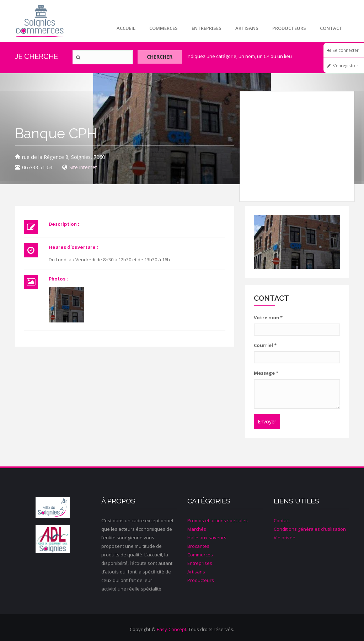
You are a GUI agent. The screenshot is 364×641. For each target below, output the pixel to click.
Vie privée (285, 538)
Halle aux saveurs (207, 538)
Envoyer (267, 421)
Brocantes (198, 546)
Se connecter (346, 50)
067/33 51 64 (37, 167)
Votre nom (268, 317)
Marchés (197, 529)
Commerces (162, 28)
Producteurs (288, 28)
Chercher (161, 57)
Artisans (246, 28)
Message (266, 373)
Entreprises (205, 28)
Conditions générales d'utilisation (310, 529)
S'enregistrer (345, 65)
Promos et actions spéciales (218, 520)
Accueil (124, 28)
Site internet (83, 167)
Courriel (265, 345)
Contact (331, 28)
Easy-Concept (172, 629)
